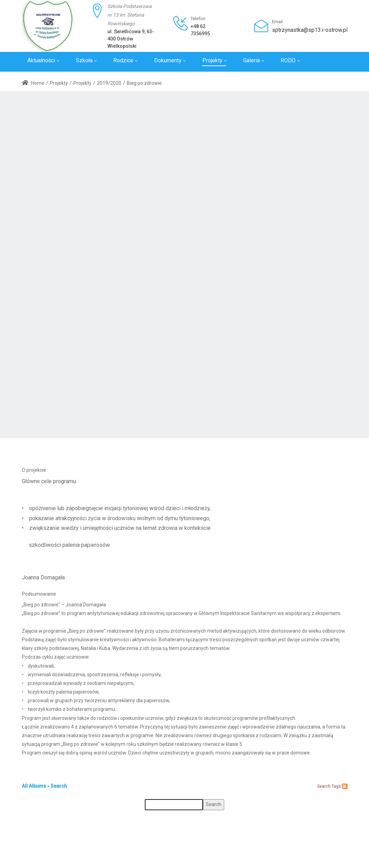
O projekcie (34, 470)
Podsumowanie (39, 594)
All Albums (34, 786)
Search (59, 786)
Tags (336, 786)
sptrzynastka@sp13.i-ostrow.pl (310, 30)
